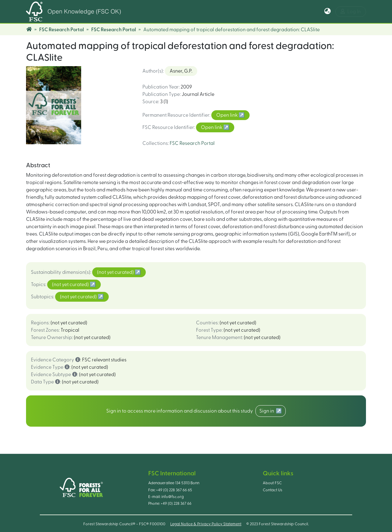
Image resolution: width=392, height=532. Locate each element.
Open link (227, 115)
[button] (328, 12)
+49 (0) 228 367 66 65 (174, 490)
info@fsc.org (173, 497)
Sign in (268, 411)
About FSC (272, 483)
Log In (351, 11)
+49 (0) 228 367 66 (176, 504)
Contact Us (273, 490)
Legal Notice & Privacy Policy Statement (206, 524)
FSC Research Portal (62, 30)
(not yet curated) (116, 272)
